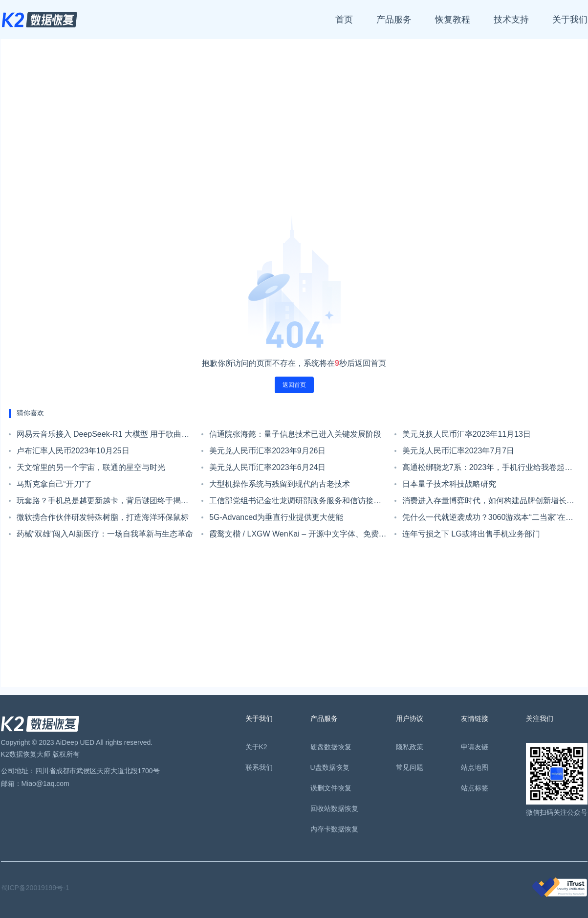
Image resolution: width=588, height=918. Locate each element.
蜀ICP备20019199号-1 (35, 888)
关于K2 (256, 747)
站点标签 (475, 788)
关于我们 (570, 20)
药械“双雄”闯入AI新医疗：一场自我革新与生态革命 (105, 534)
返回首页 (294, 385)
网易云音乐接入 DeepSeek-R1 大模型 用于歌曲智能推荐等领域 (103, 436)
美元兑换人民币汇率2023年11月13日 (467, 434)
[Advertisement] (294, 131)
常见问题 (410, 767)
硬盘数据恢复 (331, 747)
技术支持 (511, 20)
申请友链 (475, 747)
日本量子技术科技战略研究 (449, 484)
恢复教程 (453, 20)
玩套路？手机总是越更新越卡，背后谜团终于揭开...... (99, 503)
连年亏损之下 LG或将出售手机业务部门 (471, 534)
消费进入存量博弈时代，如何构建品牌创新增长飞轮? (488, 503)
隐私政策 (410, 747)
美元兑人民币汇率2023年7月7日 (458, 451)
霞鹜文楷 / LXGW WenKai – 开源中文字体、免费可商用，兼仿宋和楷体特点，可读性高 (298, 536)
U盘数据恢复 (330, 767)
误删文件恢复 (331, 788)
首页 (344, 20)
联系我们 (259, 767)
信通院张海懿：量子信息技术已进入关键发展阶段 (295, 434)
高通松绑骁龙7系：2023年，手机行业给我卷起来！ (484, 470)
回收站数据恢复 (334, 808)
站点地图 (475, 767)
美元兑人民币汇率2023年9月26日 (267, 451)
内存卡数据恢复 (334, 829)
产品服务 (394, 20)
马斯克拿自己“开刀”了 (54, 484)
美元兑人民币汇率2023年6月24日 (267, 467)
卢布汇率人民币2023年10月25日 (73, 451)
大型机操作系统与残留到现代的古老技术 (280, 484)
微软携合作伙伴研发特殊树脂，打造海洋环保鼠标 (103, 517)
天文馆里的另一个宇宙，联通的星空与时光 (91, 467)
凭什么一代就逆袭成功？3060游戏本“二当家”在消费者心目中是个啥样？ (488, 519)
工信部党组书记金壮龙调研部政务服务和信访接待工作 (295, 503)
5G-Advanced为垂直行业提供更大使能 (276, 517)
